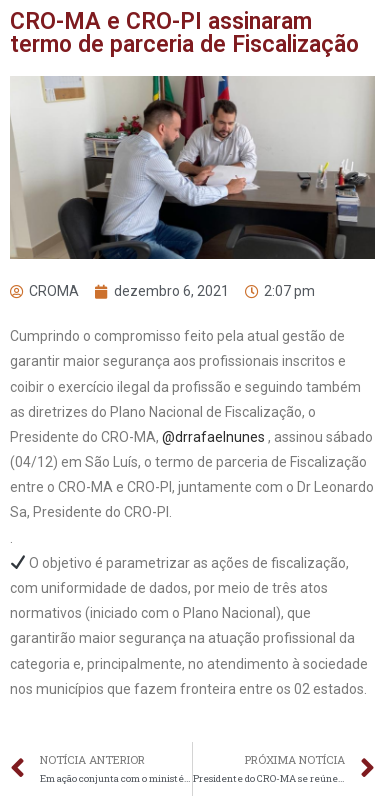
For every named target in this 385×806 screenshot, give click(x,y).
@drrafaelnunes (213, 437)
